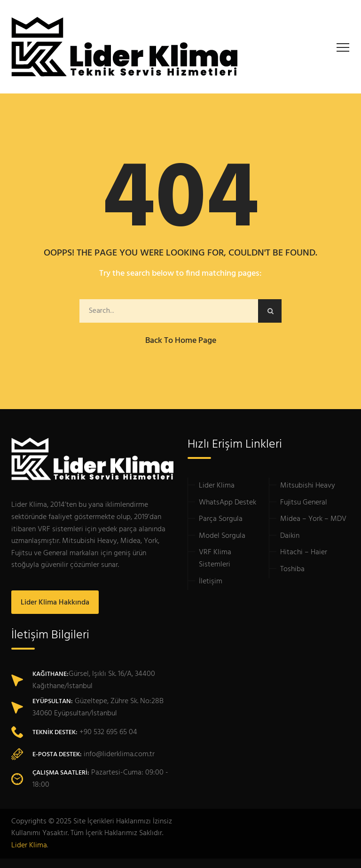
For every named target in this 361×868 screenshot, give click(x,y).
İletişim (211, 581)
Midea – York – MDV (313, 519)
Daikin (290, 536)
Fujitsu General (304, 503)
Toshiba (292, 569)
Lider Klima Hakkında (55, 603)
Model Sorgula (222, 536)
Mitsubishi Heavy (308, 486)
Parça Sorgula (221, 519)
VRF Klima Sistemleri (215, 558)
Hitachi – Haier (304, 552)
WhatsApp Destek (228, 503)
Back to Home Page (181, 341)
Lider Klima (217, 486)
